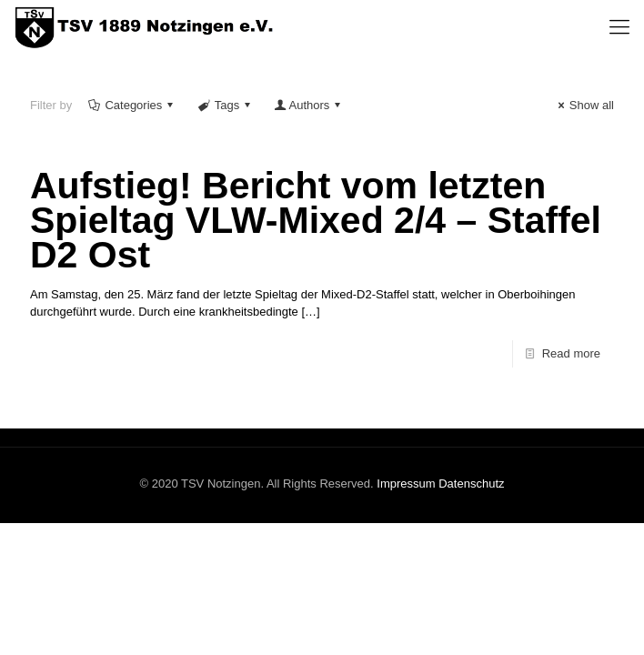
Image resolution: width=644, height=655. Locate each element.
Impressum (406, 484)
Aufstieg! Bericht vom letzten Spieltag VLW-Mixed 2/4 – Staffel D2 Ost (316, 220)
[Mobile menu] (619, 27)
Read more (571, 353)
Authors (309, 105)
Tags (225, 105)
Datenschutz (471, 484)
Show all (584, 105)
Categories (132, 105)
